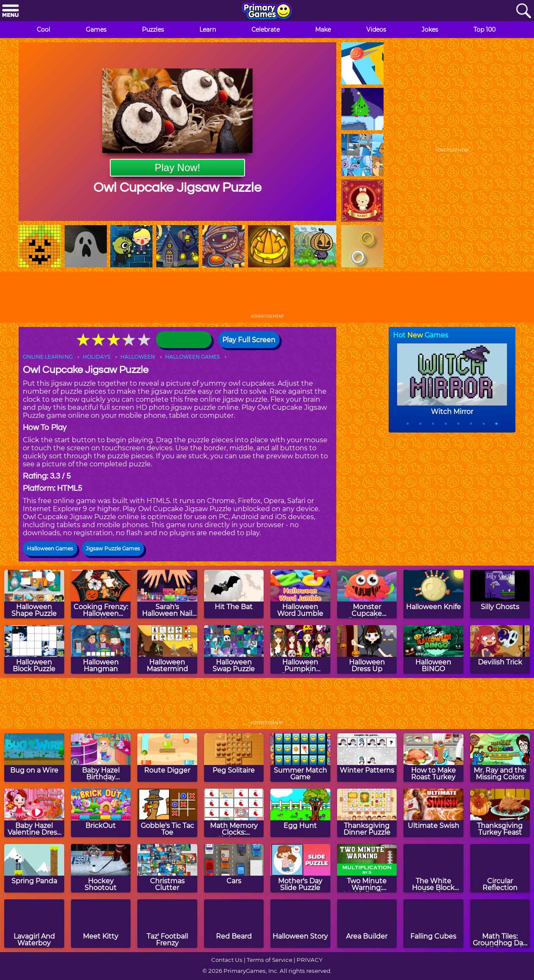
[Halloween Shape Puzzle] (34, 594)
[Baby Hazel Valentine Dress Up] (34, 813)
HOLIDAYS (97, 357)
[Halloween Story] (300, 924)
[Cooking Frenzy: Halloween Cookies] (101, 594)
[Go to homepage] (267, 11)
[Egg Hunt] (300, 813)
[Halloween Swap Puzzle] (234, 649)
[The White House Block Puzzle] (433, 868)
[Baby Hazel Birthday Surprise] (101, 758)
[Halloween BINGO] (433, 649)
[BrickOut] (101, 813)
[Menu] (11, 11)
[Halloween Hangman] (101, 649)
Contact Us (227, 960)
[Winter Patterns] (367, 758)
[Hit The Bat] (234, 594)
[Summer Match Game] (300, 758)
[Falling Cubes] (433, 924)
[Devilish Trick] (500, 649)
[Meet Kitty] (101, 924)
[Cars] (234, 868)
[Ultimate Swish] (433, 813)
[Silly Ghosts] (500, 594)
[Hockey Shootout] (101, 868)
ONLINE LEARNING (48, 357)
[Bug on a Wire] (34, 758)
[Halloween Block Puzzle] (34, 649)
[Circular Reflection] (500, 868)
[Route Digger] (167, 758)
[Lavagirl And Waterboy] (34, 924)
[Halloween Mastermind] (167, 649)
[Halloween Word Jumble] (300, 594)
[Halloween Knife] (433, 594)
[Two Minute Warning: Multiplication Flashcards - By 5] (367, 868)
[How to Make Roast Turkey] (433, 758)
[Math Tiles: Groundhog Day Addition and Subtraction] (500, 924)
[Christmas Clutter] (167, 868)
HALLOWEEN (138, 357)
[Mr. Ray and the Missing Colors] (500, 758)
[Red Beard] (234, 924)
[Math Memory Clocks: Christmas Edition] (234, 813)
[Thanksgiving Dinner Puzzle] (367, 813)
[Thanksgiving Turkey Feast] (500, 813)
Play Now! (177, 167)
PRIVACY (309, 960)
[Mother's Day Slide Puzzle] (300, 868)
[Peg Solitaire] (234, 758)
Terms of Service (270, 960)
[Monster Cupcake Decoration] (367, 594)
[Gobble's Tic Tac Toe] (167, 813)
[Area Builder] (367, 924)
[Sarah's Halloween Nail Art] (167, 594)
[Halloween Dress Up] (367, 649)
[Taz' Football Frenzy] (167, 924)
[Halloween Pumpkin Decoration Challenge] (300, 649)
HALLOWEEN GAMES (192, 357)
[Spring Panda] (34, 868)
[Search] (523, 11)
